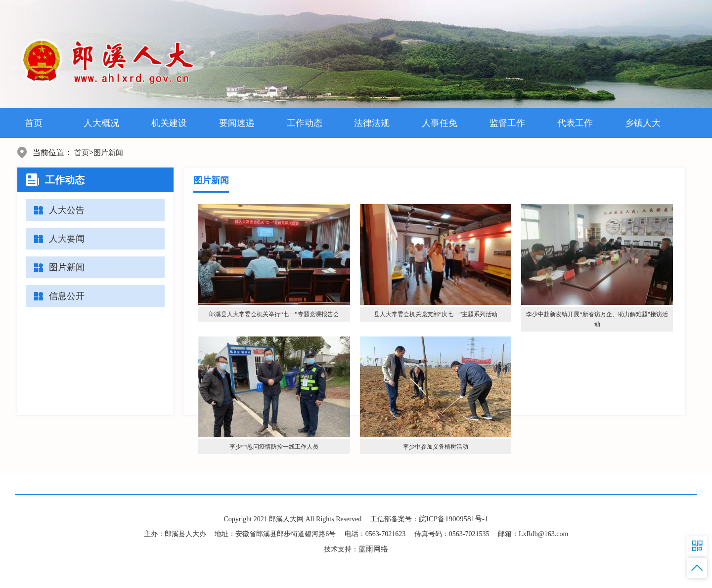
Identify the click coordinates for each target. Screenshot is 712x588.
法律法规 (372, 123)
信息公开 (67, 296)
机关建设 (169, 123)
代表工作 (575, 123)
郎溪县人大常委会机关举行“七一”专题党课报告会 (274, 314)
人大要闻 (67, 239)
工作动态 (305, 123)
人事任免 (440, 123)
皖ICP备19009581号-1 (454, 519)
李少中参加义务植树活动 (436, 447)
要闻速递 (237, 123)
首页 (34, 123)
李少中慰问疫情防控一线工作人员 (274, 447)
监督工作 (507, 123)
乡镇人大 (643, 123)
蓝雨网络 (373, 549)
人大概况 (101, 123)
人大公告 (67, 210)
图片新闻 (108, 153)
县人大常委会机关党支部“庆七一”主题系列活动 (436, 314)
